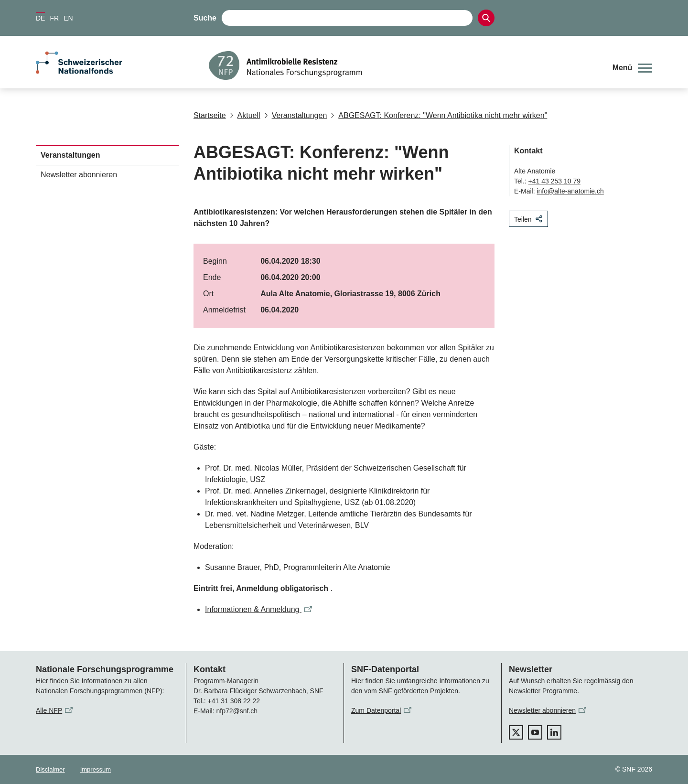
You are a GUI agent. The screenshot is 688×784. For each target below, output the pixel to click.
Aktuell (245, 115)
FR (54, 18)
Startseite (210, 115)
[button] (632, 68)
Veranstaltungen (296, 115)
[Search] (486, 18)
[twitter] (516, 732)
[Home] (403, 65)
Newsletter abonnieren (79, 175)
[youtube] (535, 732)
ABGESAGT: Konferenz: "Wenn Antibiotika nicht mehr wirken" (439, 115)
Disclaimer (50, 769)
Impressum (96, 769)
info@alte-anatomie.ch (570, 191)
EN (68, 18)
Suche (205, 18)
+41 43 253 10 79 (554, 181)
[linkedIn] (554, 732)
